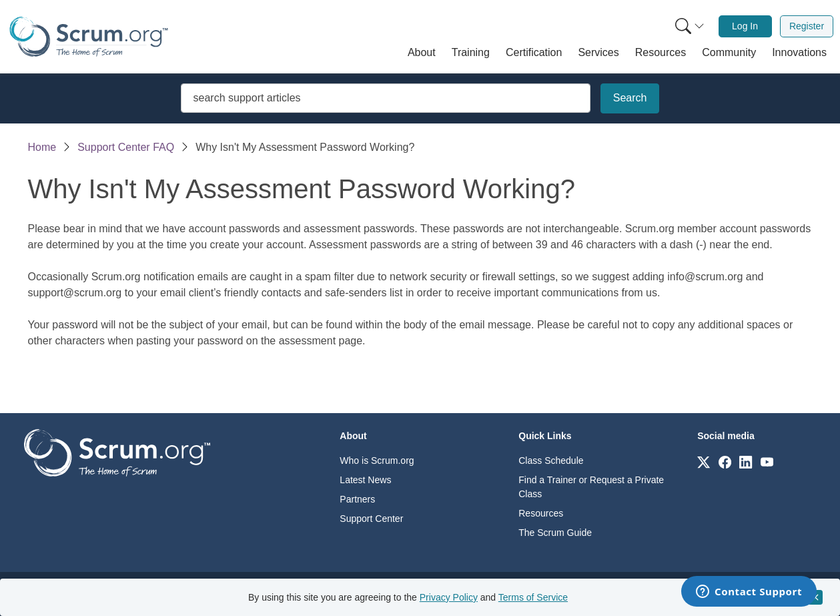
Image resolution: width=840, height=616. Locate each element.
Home (42, 147)
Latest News (365, 480)
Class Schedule (551, 460)
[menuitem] (689, 26)
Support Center (371, 519)
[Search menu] (690, 26)
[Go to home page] (117, 452)
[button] (422, 53)
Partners (357, 499)
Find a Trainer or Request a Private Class (591, 487)
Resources (541, 513)
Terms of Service (533, 597)
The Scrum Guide (555, 533)
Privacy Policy (449, 597)
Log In (745, 26)
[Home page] (89, 37)
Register (807, 26)
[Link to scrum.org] (704, 461)
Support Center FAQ (126, 147)
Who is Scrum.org (377, 460)
